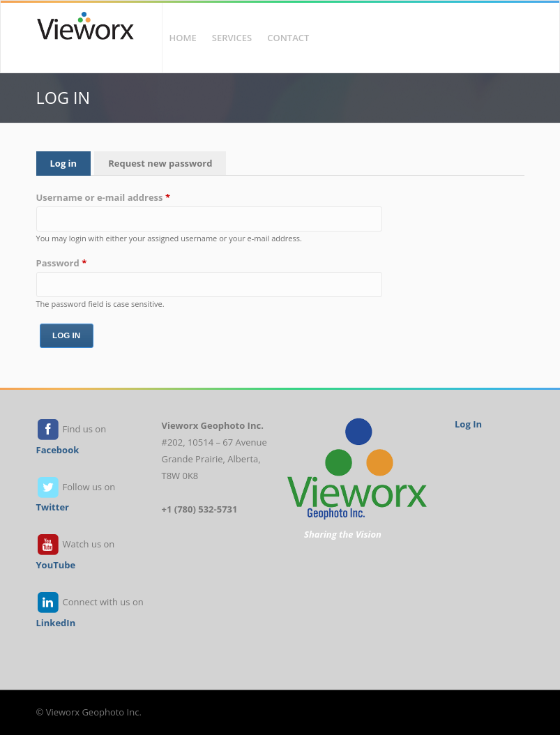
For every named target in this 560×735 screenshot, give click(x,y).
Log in (71, 162)
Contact (288, 38)
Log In (468, 424)
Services (232, 38)
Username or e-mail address (104, 197)
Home (183, 38)
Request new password (160, 163)
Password (62, 263)
